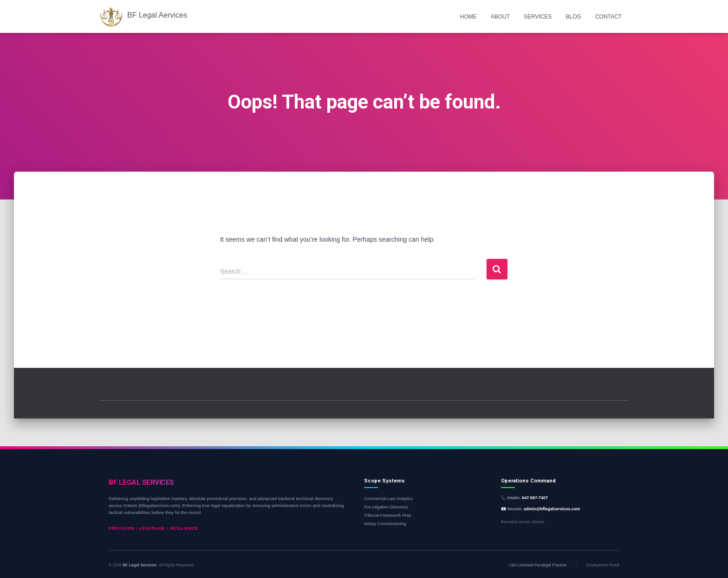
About (500, 17)
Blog (574, 17)
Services (538, 17)
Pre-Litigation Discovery (386, 507)
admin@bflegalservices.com (552, 509)
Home (468, 17)
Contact (608, 17)
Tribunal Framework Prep (387, 515)
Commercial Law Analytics (388, 499)
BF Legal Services (140, 565)
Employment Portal (603, 565)
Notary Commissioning (385, 524)
